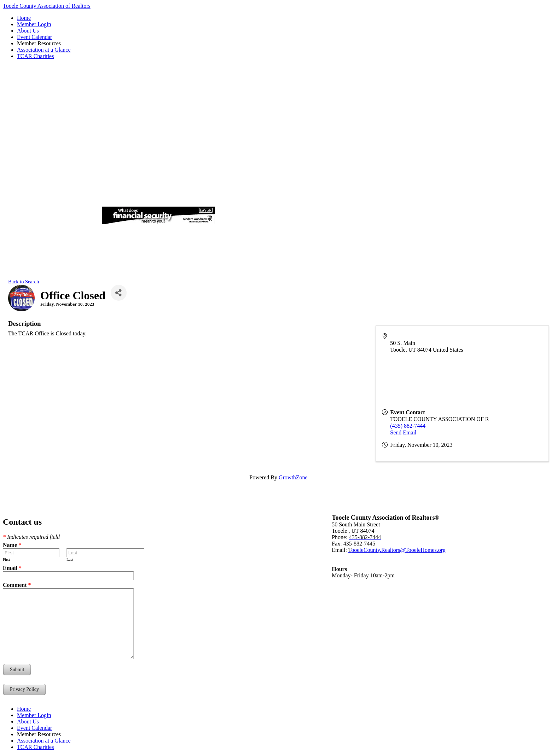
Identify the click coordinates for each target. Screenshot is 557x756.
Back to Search (24, 282)
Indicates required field (31, 537)
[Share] (119, 293)
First (6, 559)
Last (70, 559)
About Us (28, 31)
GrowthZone (293, 477)
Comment (17, 585)
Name (12, 545)
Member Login (34, 24)
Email (12, 568)
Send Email (403, 432)
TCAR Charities (35, 56)
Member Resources (39, 43)
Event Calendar (34, 37)
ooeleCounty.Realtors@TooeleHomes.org (397, 550)
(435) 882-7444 (408, 426)
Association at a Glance (44, 50)
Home (24, 18)
